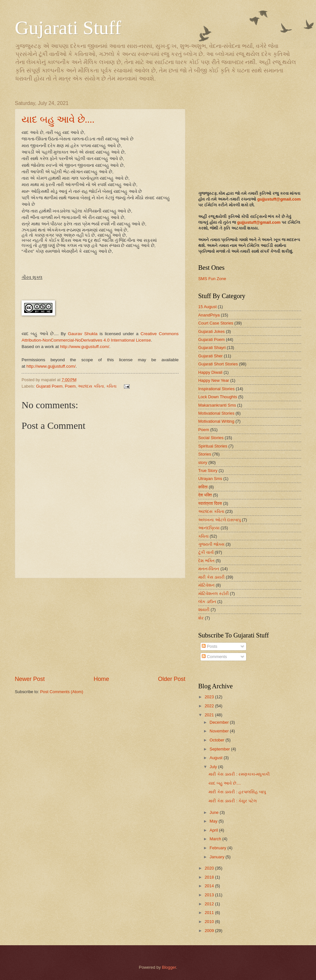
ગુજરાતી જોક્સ (211, 544)
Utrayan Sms (210, 479)
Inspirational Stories (216, 389)
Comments (214, 657)
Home (101, 679)
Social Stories (211, 438)
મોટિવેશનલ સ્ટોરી (214, 594)
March (216, 839)
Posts (209, 646)
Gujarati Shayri (212, 348)
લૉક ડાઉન (207, 602)
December (220, 722)
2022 (210, 706)
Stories (205, 454)
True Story (208, 471)
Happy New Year (214, 380)
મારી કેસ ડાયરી (211, 577)
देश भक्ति (205, 495)
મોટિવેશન (206, 585)
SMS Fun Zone (212, 279)
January (217, 857)
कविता (203, 487)
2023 (210, 697)
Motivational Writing (216, 421)
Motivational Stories (216, 413)
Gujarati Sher (210, 356)
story (203, 462)
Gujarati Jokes (211, 331)
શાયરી (204, 610)
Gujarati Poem (49, 386)
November (220, 731)
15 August (207, 307)
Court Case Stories (216, 323)
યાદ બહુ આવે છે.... (58, 119)
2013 (210, 895)
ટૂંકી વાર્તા (206, 552)
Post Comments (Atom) (62, 692)
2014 (210, 886)
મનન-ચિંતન (209, 569)
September (220, 749)
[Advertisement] (100, 627)
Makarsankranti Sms (217, 405)
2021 (210, 715)
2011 (210, 913)
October (217, 740)
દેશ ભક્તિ (206, 561)
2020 (210, 868)
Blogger (169, 967)
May (214, 821)
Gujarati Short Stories (218, 364)
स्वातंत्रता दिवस (210, 503)
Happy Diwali (210, 372)
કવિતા (111, 386)
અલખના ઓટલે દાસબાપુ (219, 520)
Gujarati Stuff (68, 28)
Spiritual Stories (213, 446)
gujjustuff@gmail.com (279, 199)
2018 (210, 877)
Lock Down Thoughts (218, 397)
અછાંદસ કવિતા (91, 386)
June (215, 812)
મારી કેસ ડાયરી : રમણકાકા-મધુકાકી (239, 774)
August (217, 758)
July (214, 767)
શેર (201, 618)
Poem (70, 386)
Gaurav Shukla (83, 334)
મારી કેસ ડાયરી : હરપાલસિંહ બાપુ (237, 792)
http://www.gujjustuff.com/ (84, 347)
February (218, 848)
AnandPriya (209, 315)
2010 (210, 922)
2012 (210, 904)
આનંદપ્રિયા (209, 528)
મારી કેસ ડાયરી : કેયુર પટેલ (232, 801)
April (214, 830)
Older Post (172, 679)
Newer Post (30, 679)
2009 (210, 931)
